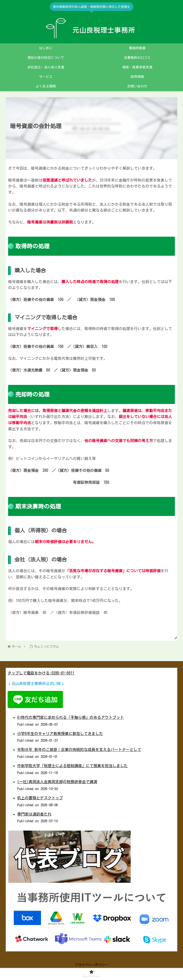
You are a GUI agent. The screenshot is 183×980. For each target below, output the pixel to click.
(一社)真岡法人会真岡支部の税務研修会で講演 (57, 782)
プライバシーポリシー (91, 965)
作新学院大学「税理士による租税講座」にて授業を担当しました (72, 766)
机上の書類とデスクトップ (40, 798)
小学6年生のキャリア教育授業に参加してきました (60, 734)
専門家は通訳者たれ (34, 814)
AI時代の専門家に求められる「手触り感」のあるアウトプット (71, 717)
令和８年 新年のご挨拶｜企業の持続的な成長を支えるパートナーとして (79, 750)
